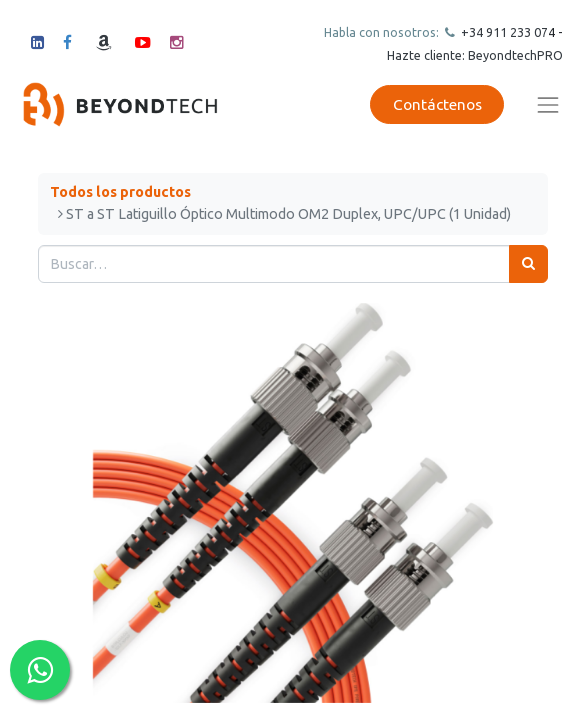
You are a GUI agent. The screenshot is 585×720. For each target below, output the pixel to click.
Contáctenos (437, 104)
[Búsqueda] (528, 263)
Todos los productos (120, 192)
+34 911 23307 (503, 32)
